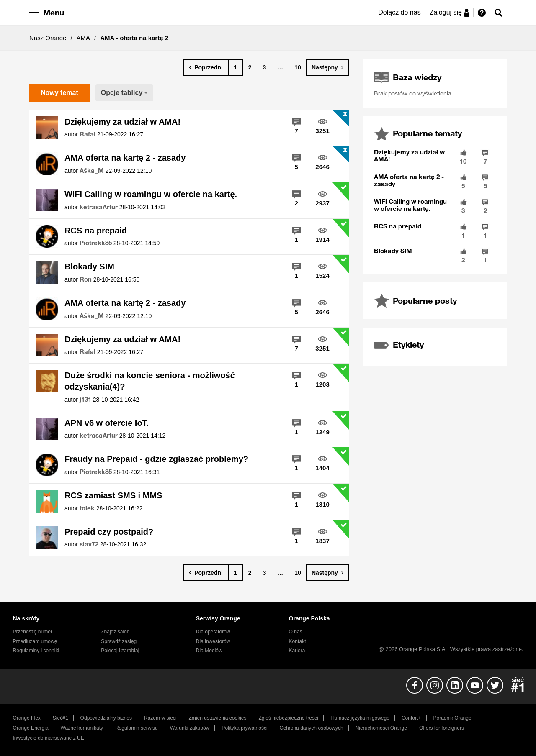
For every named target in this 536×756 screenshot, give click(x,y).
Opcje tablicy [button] (122, 93)
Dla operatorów (213, 632)
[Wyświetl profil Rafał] (88, 134)
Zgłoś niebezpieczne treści (289, 718)
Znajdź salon (115, 632)
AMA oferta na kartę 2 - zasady (125, 158)
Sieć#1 (61, 718)
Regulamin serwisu (137, 728)
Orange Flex (27, 718)
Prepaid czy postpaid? (109, 532)
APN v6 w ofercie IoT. (107, 423)
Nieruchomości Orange (381, 728)
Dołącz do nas (399, 12)
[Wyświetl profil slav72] (89, 544)
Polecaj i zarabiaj (120, 651)
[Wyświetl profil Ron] (86, 279)
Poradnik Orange (452, 718)
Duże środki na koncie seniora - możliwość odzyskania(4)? (150, 381)
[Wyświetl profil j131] (85, 400)
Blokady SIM (89, 267)
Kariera (297, 651)
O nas (296, 632)
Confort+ (411, 718)
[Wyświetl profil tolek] (87, 508)
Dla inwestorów (213, 641)
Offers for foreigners (442, 728)
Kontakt (298, 641)
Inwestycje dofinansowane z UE (49, 738)
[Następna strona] (327, 67)
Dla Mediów (209, 651)
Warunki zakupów (190, 728)
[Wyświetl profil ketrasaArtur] (99, 207)
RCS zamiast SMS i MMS (113, 495)
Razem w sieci (160, 718)
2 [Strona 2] (250, 67)
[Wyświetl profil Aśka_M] (92, 171)
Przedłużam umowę (35, 641)
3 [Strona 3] (265, 67)
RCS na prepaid (96, 231)
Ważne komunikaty (82, 728)
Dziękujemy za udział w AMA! (122, 122)
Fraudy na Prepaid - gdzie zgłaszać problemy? (156, 459)
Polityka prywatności (244, 728)
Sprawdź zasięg (119, 641)
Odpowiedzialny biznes (106, 718)
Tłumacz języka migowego (360, 718)
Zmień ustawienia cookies (217, 718)
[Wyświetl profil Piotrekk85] (96, 243)
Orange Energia (31, 728)
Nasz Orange (48, 38)
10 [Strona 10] (298, 67)
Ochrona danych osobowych (312, 728)
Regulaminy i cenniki (36, 651)
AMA (84, 38)
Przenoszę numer (33, 632)
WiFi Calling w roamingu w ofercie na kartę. (151, 194)
